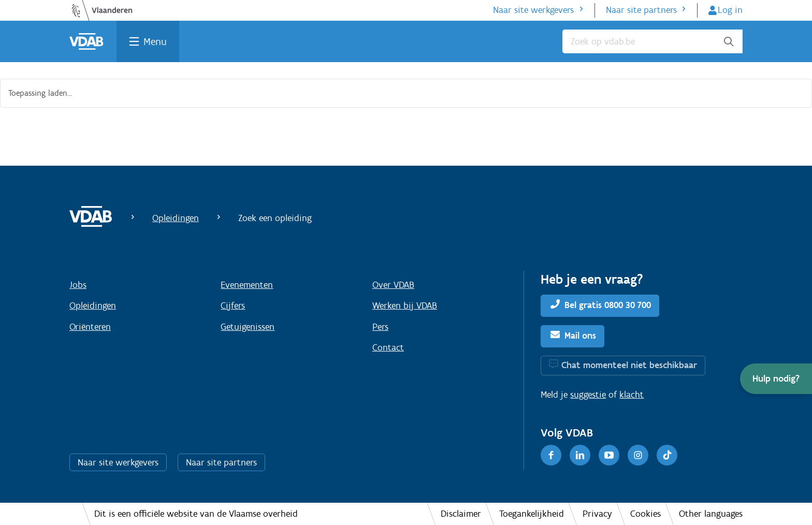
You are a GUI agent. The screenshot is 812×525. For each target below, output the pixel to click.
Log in (730, 10)
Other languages (711, 514)
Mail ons (580, 336)
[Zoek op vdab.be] (653, 41)
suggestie (588, 395)
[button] (776, 379)
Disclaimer (461, 514)
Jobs (78, 285)
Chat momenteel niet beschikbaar (629, 365)
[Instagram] (638, 455)
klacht (632, 395)
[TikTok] (667, 455)
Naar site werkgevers (533, 10)
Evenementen (247, 285)
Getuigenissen (248, 327)
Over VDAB (393, 285)
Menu (155, 41)
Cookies (646, 514)
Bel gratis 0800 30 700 (608, 305)
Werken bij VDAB (405, 305)
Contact (388, 347)
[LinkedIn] (580, 455)
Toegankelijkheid (532, 514)
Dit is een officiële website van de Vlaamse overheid (196, 514)
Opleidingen (176, 218)
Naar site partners (641, 10)
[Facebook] (551, 455)
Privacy (597, 514)
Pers (380, 327)
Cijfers (233, 305)
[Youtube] (609, 455)
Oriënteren (90, 327)
